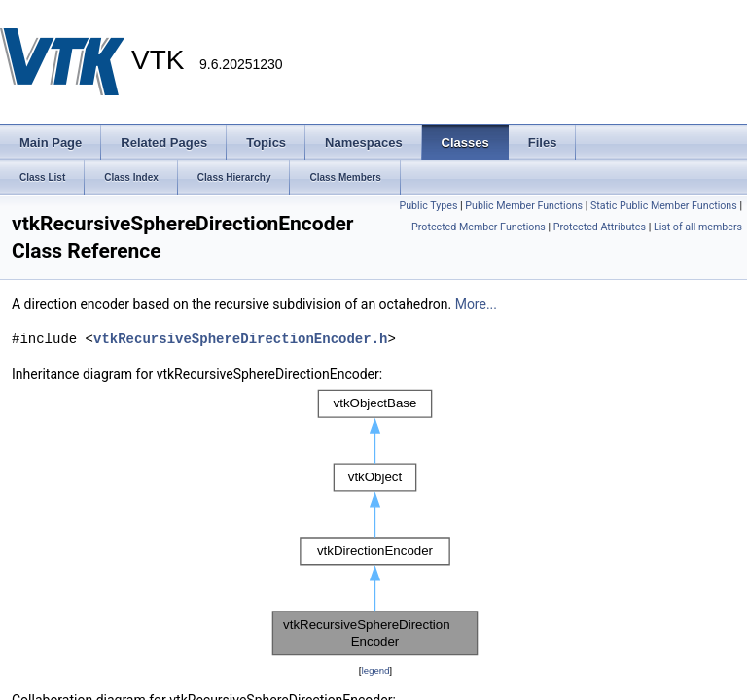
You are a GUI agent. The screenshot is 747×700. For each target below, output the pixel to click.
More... (476, 304)
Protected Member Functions (479, 227)
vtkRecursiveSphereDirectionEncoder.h (240, 339)
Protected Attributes (600, 227)
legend (375, 670)
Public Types (428, 206)
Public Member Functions (524, 206)
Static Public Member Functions (664, 206)
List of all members (698, 227)
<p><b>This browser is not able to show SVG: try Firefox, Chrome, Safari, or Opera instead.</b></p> (375, 523)
